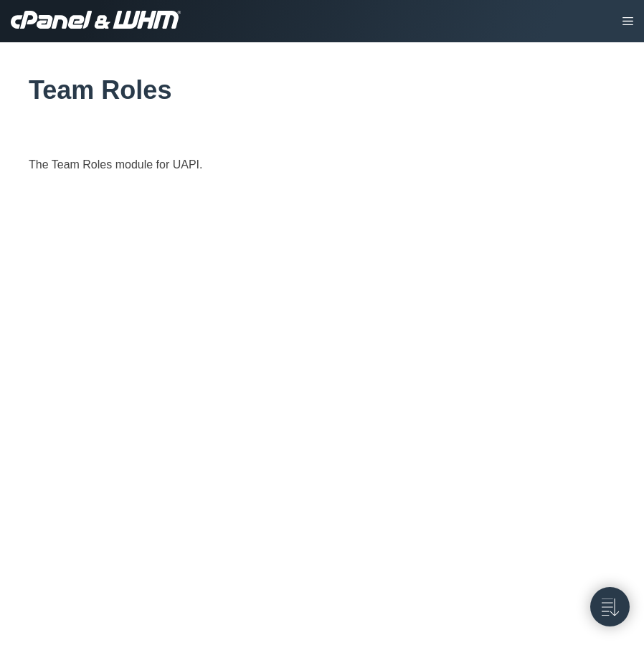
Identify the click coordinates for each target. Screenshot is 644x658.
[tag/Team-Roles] (21, 90)
